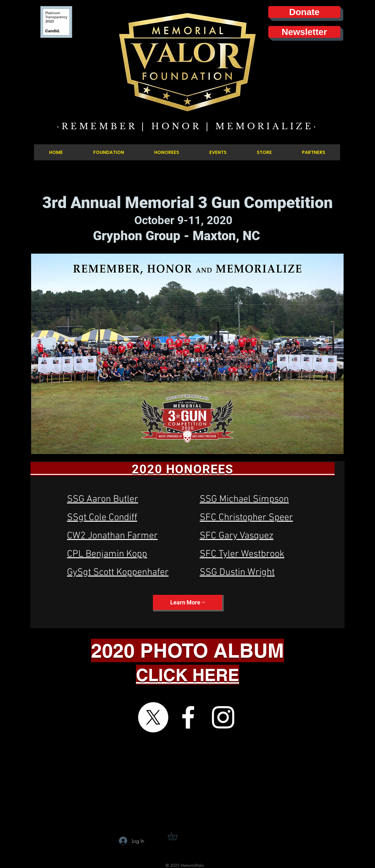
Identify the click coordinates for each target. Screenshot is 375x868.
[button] (176, 836)
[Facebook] (188, 717)
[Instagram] (223, 717)
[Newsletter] (304, 32)
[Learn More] (188, 602)
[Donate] (304, 12)
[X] (153, 717)
